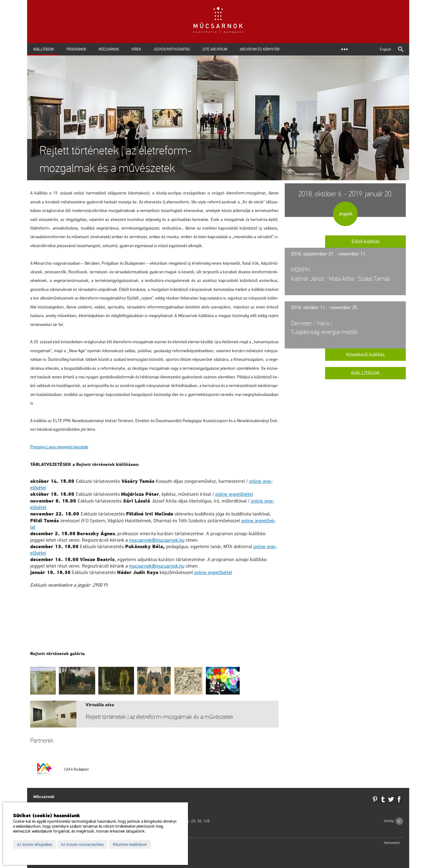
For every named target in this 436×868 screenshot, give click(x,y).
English (385, 49)
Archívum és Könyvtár (260, 49)
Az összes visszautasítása (82, 845)
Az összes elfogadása (35, 845)
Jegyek (345, 214)
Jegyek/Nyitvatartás (172, 49)
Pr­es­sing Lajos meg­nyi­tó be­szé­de (59, 447)
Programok (76, 49)
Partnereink (392, 843)
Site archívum (215, 49)
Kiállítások (44, 49)
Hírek (136, 49)
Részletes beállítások (130, 845)
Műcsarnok (109, 49)
